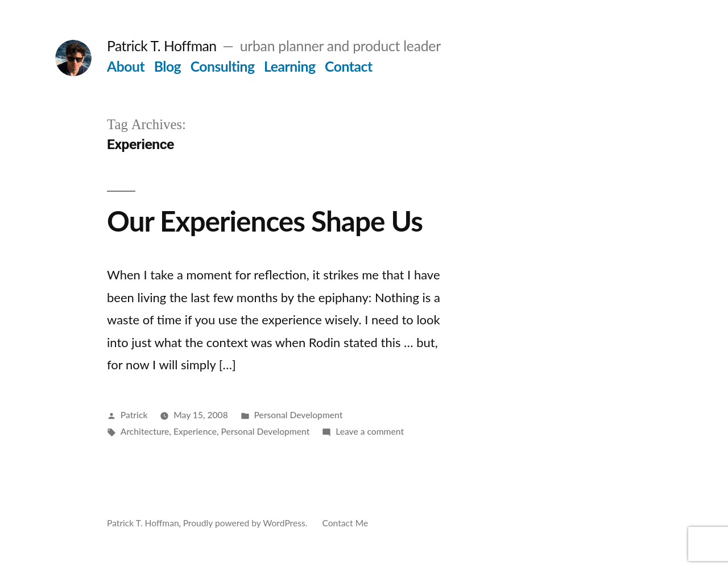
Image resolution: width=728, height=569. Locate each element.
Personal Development (299, 415)
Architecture (145, 431)
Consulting (223, 66)
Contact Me (345, 523)
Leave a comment (370, 431)
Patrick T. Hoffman (162, 46)
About (126, 66)
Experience (195, 431)
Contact (349, 66)
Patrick (134, 415)
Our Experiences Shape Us (265, 221)
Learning (290, 66)
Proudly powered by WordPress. (247, 523)
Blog (167, 66)
